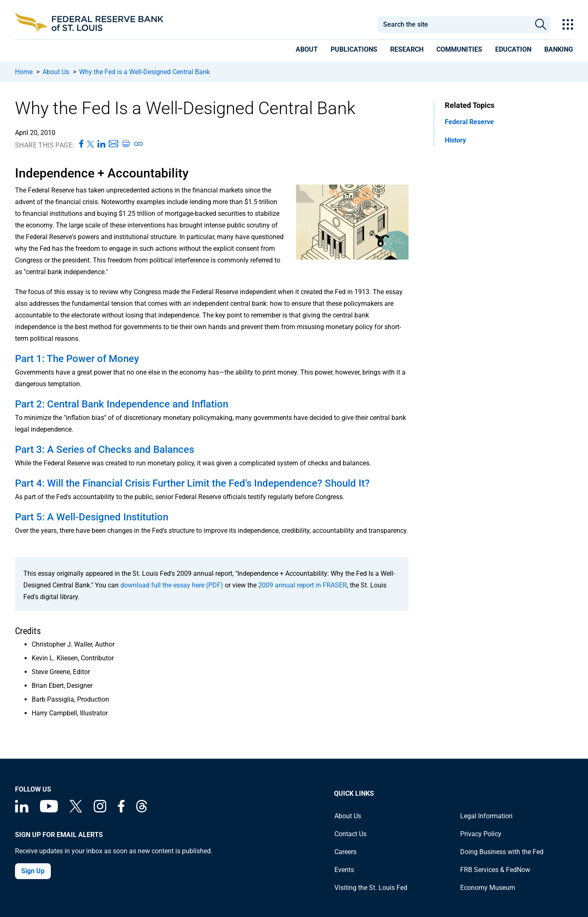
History (455, 140)
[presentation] (307, 51)
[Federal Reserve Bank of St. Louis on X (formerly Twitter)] (76, 810)
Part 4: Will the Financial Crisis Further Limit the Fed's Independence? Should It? (192, 483)
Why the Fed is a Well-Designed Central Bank (145, 72)
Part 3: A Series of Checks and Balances (105, 450)
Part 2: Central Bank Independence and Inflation (122, 404)
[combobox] (454, 25)
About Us (56, 72)
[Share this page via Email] (113, 144)
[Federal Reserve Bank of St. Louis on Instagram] (100, 810)
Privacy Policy (481, 834)
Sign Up (33, 871)
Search (541, 25)
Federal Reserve (469, 122)
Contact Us (350, 834)
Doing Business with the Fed (502, 852)
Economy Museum (488, 888)
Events (344, 870)
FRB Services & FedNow (495, 870)
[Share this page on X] (91, 144)
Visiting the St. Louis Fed (371, 888)
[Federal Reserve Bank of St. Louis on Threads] (142, 810)
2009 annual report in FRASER (303, 585)
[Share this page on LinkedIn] (101, 144)
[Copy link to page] (139, 144)
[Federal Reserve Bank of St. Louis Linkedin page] (22, 810)
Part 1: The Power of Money (77, 359)
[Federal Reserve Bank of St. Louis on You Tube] (49, 810)
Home (24, 72)
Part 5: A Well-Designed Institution (92, 517)
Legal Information (486, 816)
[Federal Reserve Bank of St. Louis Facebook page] (121, 810)
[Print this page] (126, 144)
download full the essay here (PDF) (172, 585)
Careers (345, 852)
